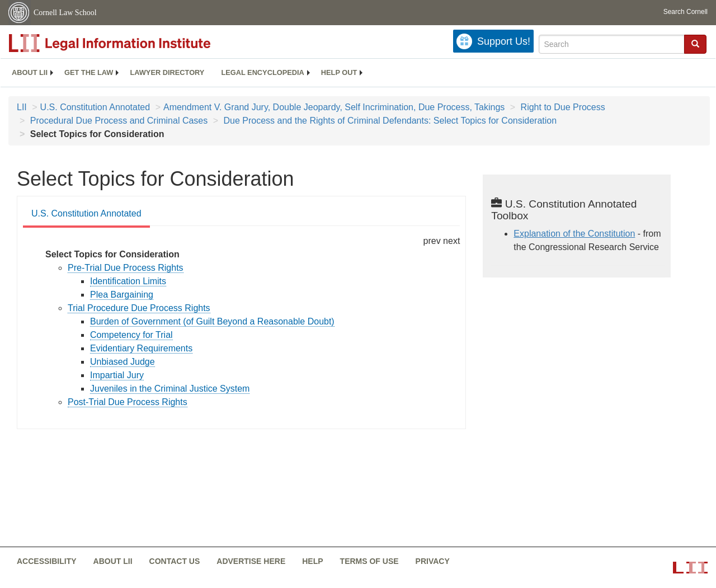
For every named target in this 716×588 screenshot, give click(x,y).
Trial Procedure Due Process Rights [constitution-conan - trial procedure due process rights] (139, 308)
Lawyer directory (167, 72)
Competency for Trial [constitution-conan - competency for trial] (131, 335)
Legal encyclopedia (262, 72)
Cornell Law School (65, 13)
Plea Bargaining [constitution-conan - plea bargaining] (122, 295)
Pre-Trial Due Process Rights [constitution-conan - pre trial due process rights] (126, 268)
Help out (339, 72)
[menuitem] (30, 73)
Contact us (175, 561)
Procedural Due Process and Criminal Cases (117, 121)
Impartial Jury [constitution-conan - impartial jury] (117, 375)
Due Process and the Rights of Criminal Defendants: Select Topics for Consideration (389, 121)
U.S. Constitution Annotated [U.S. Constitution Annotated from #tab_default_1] (86, 213)
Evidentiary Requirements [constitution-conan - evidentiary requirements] (141, 348)
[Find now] (695, 44)
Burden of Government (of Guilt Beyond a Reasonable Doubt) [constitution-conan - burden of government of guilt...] (212, 321)
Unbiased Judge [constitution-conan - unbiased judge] (123, 362)
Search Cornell (686, 12)
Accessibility (47, 561)
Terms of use (369, 561)
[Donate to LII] (493, 41)
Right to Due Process (562, 107)
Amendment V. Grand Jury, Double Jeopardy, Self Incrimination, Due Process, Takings (334, 107)
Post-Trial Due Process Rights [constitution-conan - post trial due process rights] (128, 402)
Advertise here (251, 561)
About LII (30, 72)
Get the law (89, 72)
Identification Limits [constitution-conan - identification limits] (128, 281)
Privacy (433, 561)
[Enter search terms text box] (612, 44)
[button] (695, 44)
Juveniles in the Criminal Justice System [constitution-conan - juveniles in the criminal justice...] (170, 389)
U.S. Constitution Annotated (95, 107)
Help (312, 561)
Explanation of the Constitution (574, 234)
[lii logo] (134, 43)
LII (22, 107)
